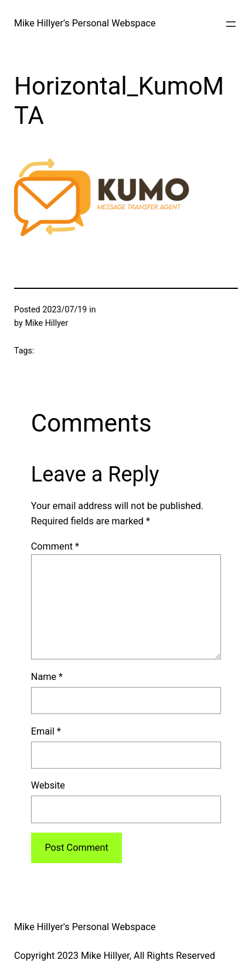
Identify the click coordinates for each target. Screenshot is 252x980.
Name (47, 677)
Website (48, 785)
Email (46, 731)
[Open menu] (231, 24)
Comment (55, 546)
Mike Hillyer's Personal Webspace (85, 23)
